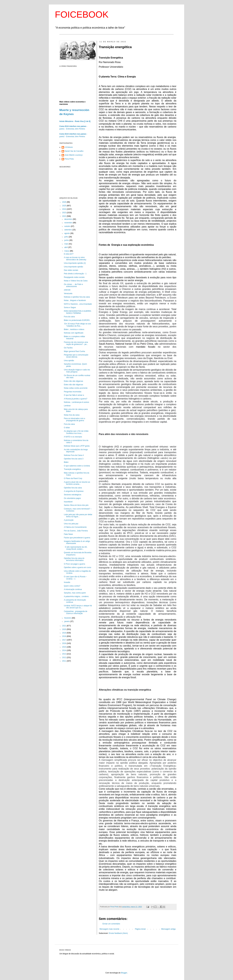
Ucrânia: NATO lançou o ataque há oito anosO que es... (78, 607)
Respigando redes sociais (74, 277)
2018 (64, 636)
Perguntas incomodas (73, 392)
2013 (64, 654)
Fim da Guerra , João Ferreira (76, 531)
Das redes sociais (71, 270)
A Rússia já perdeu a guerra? (76, 399)
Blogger (124, 973)
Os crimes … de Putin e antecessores (73, 285)
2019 (64, 633)
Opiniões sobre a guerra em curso (77, 567)
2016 (64, 643)
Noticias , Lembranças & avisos (76, 402)
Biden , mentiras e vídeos (74, 329)
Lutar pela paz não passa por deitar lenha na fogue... (78, 516)
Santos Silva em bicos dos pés (76, 505)
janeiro (67, 621)
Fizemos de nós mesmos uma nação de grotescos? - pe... (76, 343)
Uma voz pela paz (71, 524)
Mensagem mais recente (109, 929)
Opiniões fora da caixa (73, 488)
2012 (64, 657)
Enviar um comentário (111, 924)
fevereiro (68, 618)
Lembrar (67, 406)
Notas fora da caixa (72, 415)
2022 (64, 216)
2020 (64, 629)
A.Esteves (69, 147)
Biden (66, 462)
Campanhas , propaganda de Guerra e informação (76, 612)
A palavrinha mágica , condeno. (76, 596)
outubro (68, 226)
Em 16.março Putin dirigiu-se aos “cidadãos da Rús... (77, 325)
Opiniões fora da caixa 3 (74, 459)
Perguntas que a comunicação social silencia (76, 356)
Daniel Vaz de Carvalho (74, 151)
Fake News (68, 534)
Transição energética (72, 469)
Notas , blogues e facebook (75, 300)
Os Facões (68, 348)
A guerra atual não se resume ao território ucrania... (77, 483)
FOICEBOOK (82, 15)
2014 (64, 650)
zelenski (67, 290)
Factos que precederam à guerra (77, 538)
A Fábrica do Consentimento (75, 527)
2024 (64, 209)
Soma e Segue (70, 307)
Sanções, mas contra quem (75, 593)
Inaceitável (68, 502)
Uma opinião (69, 361)
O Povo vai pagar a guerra (74, 564)
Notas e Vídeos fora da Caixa (76, 281)
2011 (64, 661)
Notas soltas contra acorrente (76, 388)
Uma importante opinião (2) (75, 263)
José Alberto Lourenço (74, 155)
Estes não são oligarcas (73, 381)
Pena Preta (69, 159)
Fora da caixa (69, 317)
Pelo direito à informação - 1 (75, 274)
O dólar (67, 428)
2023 (64, 213)
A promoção (69, 520)
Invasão (67, 582)
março (67, 251)
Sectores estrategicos (73, 495)
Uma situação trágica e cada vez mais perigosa (77, 371)
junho (67, 240)
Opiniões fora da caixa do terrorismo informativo (74, 559)
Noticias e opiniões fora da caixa (77, 297)
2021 (64, 626)
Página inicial (140, 929)
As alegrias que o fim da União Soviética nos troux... (76, 432)
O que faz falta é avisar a (74, 395)
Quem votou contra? (72, 586)
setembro (68, 230)
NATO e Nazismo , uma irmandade (78, 304)
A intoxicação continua (73, 589)
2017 (64, 640)
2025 (64, 206)
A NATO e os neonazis (73, 437)
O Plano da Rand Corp (73, 478)
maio (67, 244)
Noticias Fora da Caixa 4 (74, 455)
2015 (64, 647)
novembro (69, 223)
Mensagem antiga (168, 929)
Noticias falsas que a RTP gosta (77, 446)
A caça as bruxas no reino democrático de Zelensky (75, 258)
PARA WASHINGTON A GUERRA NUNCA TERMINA (77, 312)
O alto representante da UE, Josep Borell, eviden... (76, 548)
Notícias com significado (74, 333)
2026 (64, 202)
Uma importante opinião (73, 267)
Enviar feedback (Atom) (118, 933)
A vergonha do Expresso (74, 491)
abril (66, 247)
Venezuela (68, 293)
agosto (67, 233)
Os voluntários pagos (72, 498)
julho (67, 237)
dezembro (69, 219)
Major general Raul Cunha (74, 351)
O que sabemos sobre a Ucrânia (77, 466)
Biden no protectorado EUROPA (77, 320)
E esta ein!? (69, 254)
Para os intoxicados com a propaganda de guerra (74, 419)
